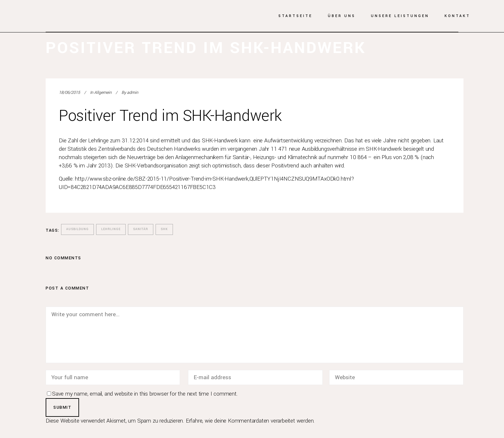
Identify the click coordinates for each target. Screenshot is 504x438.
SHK (164, 229)
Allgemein (103, 93)
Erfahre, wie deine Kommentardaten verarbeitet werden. (250, 421)
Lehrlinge (111, 229)
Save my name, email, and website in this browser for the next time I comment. (145, 394)
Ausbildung (77, 229)
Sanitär (141, 229)
